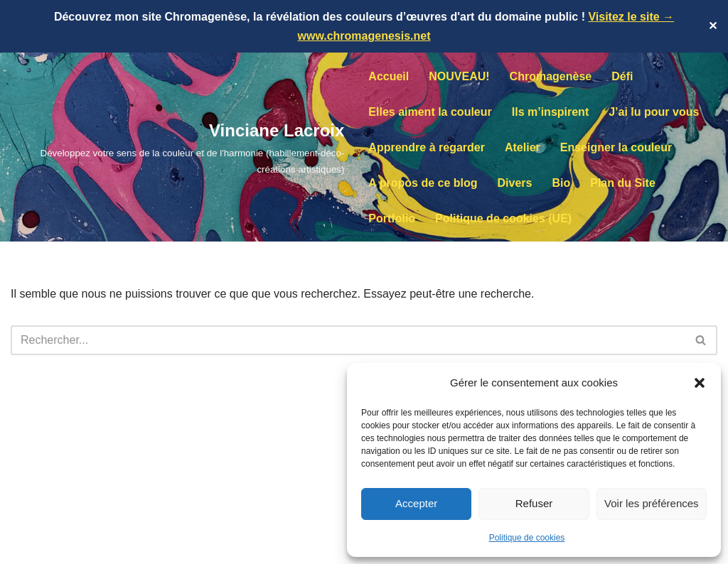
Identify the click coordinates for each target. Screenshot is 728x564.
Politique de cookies (527, 538)
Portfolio (392, 218)
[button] (700, 383)
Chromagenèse (551, 76)
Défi (622, 76)
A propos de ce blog (423, 183)
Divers (515, 183)
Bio (561, 183)
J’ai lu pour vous (654, 112)
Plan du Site (623, 183)
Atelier (523, 147)
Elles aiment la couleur (430, 112)
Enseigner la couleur (616, 147)
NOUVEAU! (459, 76)
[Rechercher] (348, 340)
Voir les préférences (652, 503)
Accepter (416, 503)
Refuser (534, 503)
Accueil (389, 76)
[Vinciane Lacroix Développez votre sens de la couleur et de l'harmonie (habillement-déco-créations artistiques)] (177, 147)
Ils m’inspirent (550, 112)
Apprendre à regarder (427, 147)
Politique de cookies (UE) (503, 218)
